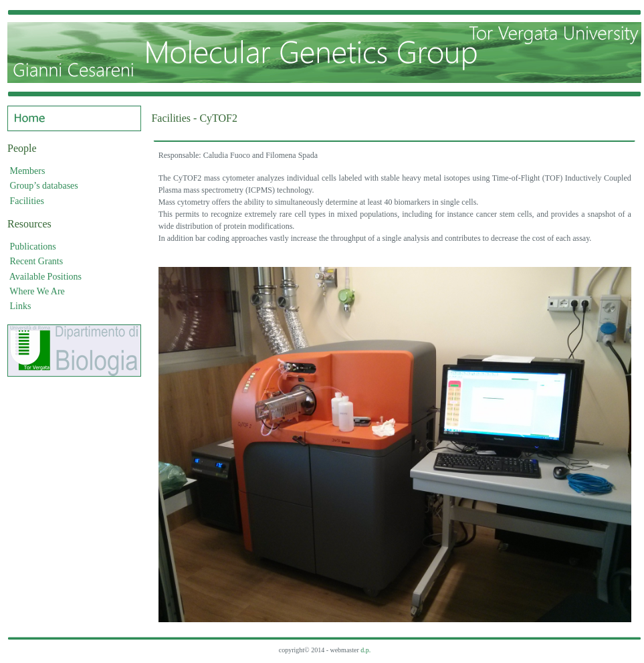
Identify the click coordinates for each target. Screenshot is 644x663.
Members (28, 171)
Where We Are (37, 291)
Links (21, 306)
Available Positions (45, 277)
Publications (33, 247)
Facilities (27, 201)
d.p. (365, 650)
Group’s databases (44, 186)
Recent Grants (37, 261)
